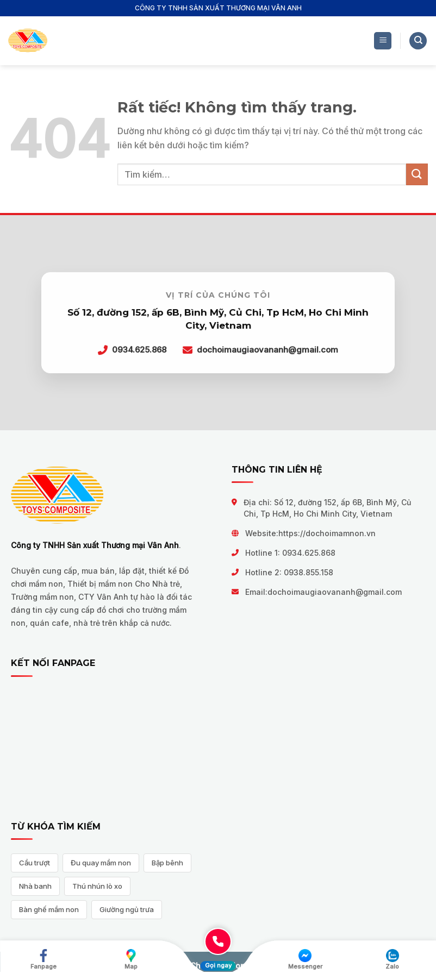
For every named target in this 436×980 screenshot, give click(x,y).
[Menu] (383, 41)
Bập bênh (167, 863)
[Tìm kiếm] (418, 41)
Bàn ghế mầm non (49, 909)
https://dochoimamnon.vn (327, 533)
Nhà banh (35, 886)
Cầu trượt (35, 863)
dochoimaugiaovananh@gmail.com (335, 592)
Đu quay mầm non (101, 863)
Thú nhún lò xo (97, 886)
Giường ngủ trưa (127, 909)
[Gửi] (417, 174)
